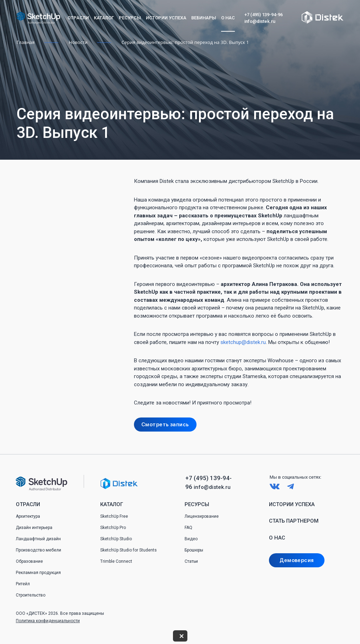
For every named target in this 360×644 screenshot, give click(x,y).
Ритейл (23, 584)
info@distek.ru (260, 21)
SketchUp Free (114, 516)
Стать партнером (294, 521)
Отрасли (78, 18)
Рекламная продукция (38, 573)
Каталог (104, 18)
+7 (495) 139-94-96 (263, 15)
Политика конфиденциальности (48, 621)
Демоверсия (297, 560)
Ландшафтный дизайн (38, 539)
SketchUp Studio (116, 539)
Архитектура (28, 516)
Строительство (31, 595)
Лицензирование (202, 516)
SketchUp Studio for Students (128, 550)
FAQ (188, 528)
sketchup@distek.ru (243, 342)
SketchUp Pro (113, 528)
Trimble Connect (116, 561)
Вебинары (204, 18)
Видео (191, 539)
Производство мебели (38, 550)
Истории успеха (166, 18)
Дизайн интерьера (34, 528)
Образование (29, 561)
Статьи (191, 561)
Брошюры (194, 550)
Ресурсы (130, 18)
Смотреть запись (165, 425)
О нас (228, 18)
